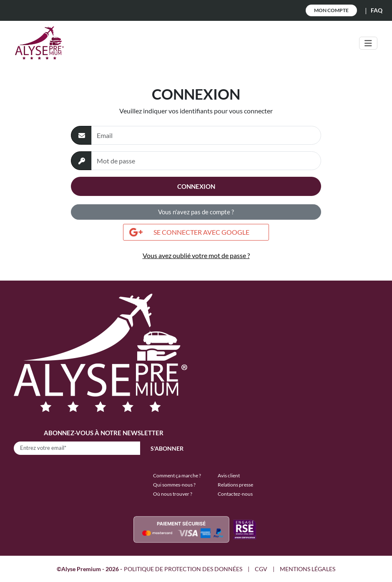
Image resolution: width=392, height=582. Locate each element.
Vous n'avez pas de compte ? (196, 212)
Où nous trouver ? (173, 494)
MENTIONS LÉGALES (308, 569)
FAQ (377, 10)
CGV (261, 569)
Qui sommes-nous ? (174, 485)
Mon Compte (331, 10)
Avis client (229, 475)
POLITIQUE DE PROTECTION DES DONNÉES (183, 569)
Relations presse (235, 485)
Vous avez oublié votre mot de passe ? (196, 255)
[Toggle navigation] (368, 43)
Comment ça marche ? (177, 475)
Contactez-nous (235, 494)
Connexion (196, 186)
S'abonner (167, 448)
